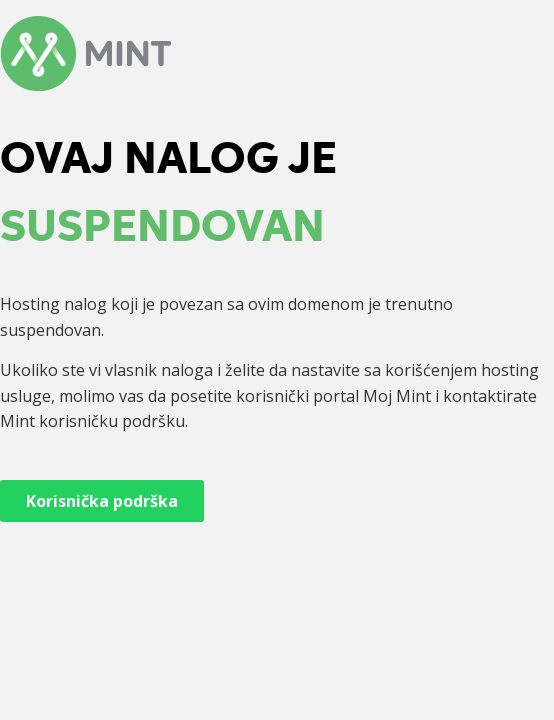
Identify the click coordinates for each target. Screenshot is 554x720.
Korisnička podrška (102, 501)
